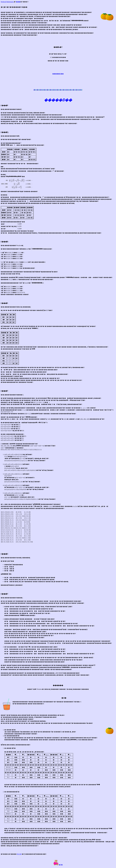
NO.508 (19, 854)
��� (18, 2)
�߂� (58, 865)
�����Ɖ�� (58, 74)
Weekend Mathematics (7, 2)
